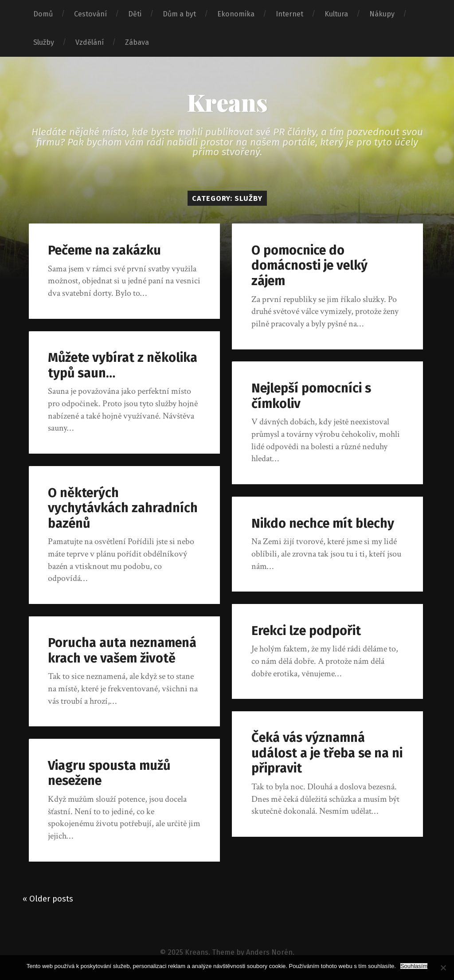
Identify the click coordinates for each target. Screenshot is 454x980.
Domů (43, 14)
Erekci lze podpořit (306, 631)
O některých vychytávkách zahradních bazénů (123, 508)
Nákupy (382, 14)
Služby (44, 42)
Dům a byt (179, 14)
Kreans (227, 102)
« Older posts (48, 899)
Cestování (90, 14)
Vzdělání (90, 42)
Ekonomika (236, 14)
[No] (443, 968)
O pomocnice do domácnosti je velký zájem (309, 266)
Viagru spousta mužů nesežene (109, 773)
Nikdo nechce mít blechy (323, 523)
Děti (135, 14)
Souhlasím (414, 966)
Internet (290, 14)
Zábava (137, 42)
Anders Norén (269, 952)
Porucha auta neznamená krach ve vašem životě (122, 651)
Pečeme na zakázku (104, 250)
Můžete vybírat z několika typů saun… (123, 365)
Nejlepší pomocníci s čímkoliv (311, 396)
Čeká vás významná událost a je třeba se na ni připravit (327, 753)
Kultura (336, 14)
